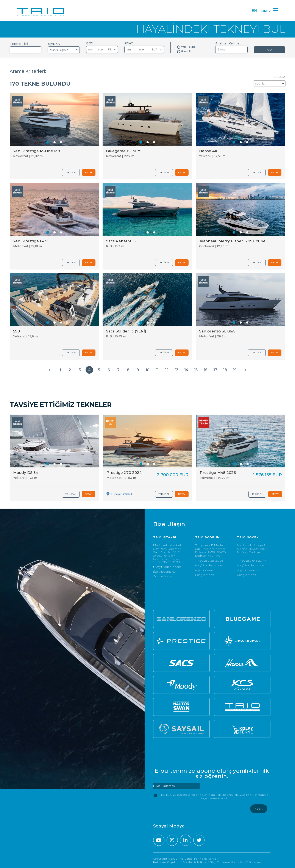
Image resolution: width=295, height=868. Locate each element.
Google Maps (163, 576)
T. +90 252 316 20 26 (209, 561)
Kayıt (259, 809)
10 (147, 370)
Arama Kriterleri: (28, 71)
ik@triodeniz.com (166, 572)
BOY (90, 43)
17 (215, 370)
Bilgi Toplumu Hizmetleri (228, 862)
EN (254, 11)
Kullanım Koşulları (166, 862)
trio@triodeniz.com (167, 567)
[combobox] (26, 50)
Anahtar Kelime (227, 43)
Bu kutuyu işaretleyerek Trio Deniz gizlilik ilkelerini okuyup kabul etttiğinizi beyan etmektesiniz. (215, 797)
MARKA (54, 44)
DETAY (89, 172)
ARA (269, 50)
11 (157, 370)
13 (177, 370)
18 (225, 370)
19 (235, 370)
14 (186, 370)
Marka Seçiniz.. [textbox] (60, 50)
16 (206, 370)
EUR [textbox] (155, 49)
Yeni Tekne (188, 47)
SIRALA (280, 77)
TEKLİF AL (71, 172)
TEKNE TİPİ (19, 44)
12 (167, 370)
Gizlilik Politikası (195, 862)
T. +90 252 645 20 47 (252, 561)
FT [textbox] (110, 49)
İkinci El (186, 51)
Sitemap (255, 862)
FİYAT (129, 43)
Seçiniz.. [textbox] (260, 84)
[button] (48, 142)
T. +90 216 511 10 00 (167, 562)
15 (196, 370)
